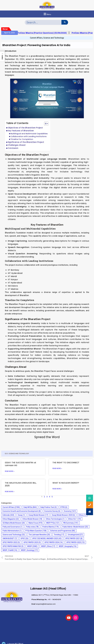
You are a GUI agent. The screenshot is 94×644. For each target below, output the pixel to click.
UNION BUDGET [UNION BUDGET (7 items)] (10, 538)
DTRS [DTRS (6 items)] (64, 507)
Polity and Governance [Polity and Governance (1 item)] (12, 527)
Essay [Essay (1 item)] (21, 515)
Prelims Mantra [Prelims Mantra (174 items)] (51, 527)
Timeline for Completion (22, 139)
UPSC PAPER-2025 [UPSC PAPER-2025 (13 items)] (75, 542)
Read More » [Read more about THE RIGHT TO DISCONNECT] (57, 468)
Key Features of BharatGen (21, 131)
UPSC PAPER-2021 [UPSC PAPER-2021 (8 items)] (74, 538)
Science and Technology (54, 38)
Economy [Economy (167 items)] (70, 511)
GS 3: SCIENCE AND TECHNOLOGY (17, 454)
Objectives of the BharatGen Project (25, 128)
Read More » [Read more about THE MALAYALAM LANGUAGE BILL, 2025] (10, 492)
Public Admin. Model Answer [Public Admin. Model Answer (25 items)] (75, 527)
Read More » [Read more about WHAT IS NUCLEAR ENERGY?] (57, 489)
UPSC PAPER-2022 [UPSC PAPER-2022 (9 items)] (11, 542)
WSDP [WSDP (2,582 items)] (32, 546)
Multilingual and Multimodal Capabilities (29, 134)
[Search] (65, 22)
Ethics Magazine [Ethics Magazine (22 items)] (11, 519)
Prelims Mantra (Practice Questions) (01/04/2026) (43, 33)
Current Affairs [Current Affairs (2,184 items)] (11, 507)
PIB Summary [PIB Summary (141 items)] (71, 523)
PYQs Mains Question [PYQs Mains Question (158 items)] (36, 531)
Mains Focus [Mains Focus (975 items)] (36, 523)
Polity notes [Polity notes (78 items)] (32, 527)
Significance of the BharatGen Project (26, 142)
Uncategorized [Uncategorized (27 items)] (75, 535)
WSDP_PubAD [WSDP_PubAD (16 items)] (10, 550)
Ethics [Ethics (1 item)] (82, 515)
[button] (47, 14)
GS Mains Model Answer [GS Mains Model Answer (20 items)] (14, 523)
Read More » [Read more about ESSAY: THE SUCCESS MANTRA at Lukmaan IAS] (10, 471)
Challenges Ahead (17, 145)
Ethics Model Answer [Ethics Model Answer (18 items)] (32, 519)
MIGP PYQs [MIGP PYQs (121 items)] (53, 523)
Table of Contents (17, 123)
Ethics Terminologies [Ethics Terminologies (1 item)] (55, 519)
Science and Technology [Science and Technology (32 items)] (14, 535)
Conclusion (13, 148)
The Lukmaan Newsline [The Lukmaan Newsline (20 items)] (39, 535)
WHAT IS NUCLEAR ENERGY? (66, 483)
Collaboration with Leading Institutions (29, 136)
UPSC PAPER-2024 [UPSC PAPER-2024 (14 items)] (54, 542)
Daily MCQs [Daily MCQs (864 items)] (30, 507)
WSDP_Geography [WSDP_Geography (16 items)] (68, 546)
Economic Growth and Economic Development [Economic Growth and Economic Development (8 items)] (22, 511)
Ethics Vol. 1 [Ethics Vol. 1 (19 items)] (75, 519)
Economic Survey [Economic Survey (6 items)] (52, 511)
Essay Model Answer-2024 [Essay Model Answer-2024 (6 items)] (63, 515)
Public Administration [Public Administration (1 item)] (12, 531)
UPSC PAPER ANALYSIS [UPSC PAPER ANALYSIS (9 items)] (13, 546)
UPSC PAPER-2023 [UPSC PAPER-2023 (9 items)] (32, 542)
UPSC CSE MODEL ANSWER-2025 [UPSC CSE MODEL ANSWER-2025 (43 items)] (47, 538)
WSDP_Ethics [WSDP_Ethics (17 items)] (48, 546)
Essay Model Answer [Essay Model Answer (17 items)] (38, 515)
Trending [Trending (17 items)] (59, 535)
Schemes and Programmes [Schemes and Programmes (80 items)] (63, 531)
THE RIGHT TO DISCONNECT (66, 463)
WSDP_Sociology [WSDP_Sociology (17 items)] (29, 550)
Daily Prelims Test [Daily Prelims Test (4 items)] (49, 507)
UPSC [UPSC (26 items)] (25, 538)
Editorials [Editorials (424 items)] (8, 515)
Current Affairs (36, 38)
